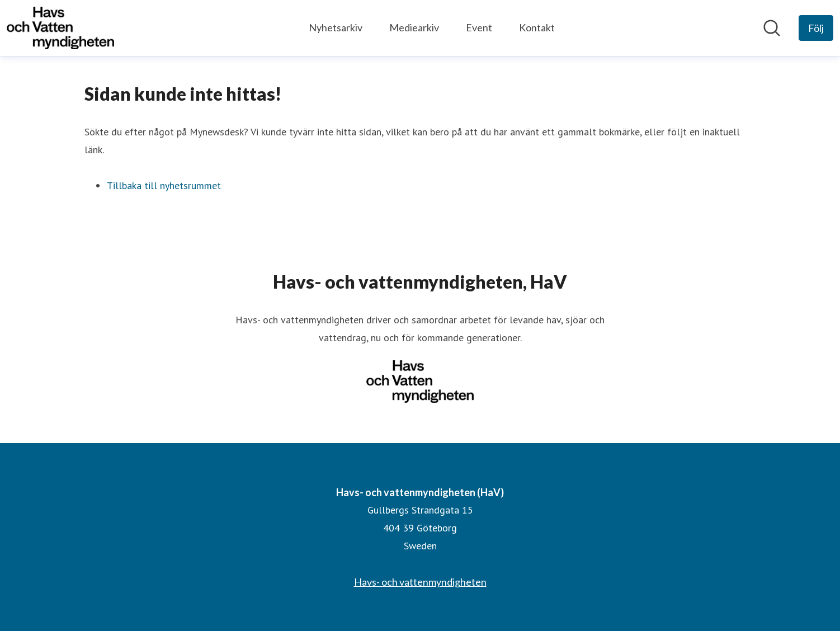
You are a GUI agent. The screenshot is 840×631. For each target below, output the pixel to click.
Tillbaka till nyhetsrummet (164, 185)
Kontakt (537, 27)
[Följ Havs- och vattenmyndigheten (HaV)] (816, 28)
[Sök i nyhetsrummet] (772, 28)
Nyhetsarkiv (336, 27)
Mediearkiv (414, 27)
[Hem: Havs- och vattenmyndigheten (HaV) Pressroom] (60, 28)
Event (479, 27)
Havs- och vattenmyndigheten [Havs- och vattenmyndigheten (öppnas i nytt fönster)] (420, 582)
